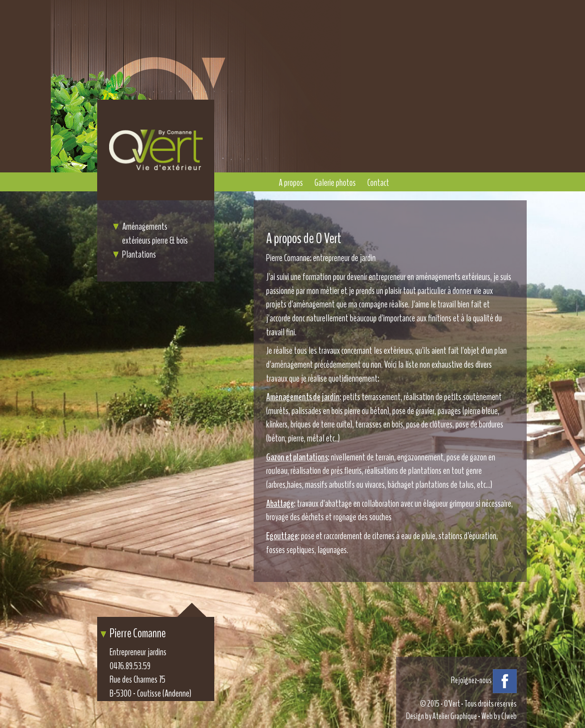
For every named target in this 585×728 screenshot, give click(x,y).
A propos (291, 183)
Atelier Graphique (455, 716)
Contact (378, 183)
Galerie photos (335, 183)
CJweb (509, 716)
